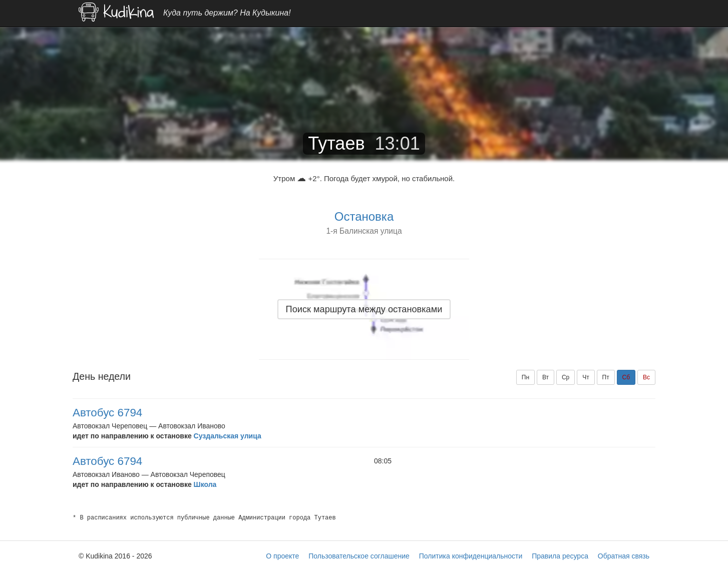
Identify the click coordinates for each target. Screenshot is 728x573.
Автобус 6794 (107, 413)
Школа (205, 484)
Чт (586, 377)
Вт (545, 377)
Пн (525, 377)
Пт (606, 377)
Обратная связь (624, 556)
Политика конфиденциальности (471, 556)
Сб (626, 377)
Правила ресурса (560, 556)
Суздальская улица (228, 436)
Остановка (364, 216)
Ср (566, 377)
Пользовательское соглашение (359, 556)
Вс (646, 377)
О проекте (282, 556)
